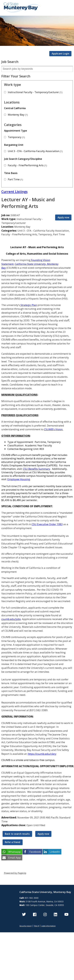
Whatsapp (14, 852)
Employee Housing (19, 479)
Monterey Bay (18, 115)
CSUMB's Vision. (54, 429)
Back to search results (17, 834)
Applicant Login (60, 54)
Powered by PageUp (15, 873)
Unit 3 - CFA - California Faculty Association (35, 151)
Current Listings (14, 191)
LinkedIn (55, 852)
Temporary (16, 137)
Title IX (36, 926)
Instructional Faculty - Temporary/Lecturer (35, 92)
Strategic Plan (28, 305)
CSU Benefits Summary (37, 469)
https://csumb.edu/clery (42, 754)
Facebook (35, 852)
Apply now (63, 217)
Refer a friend (13, 842)
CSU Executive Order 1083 (47, 524)
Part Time (15, 179)
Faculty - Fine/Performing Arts (27, 165)
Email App (15, 858)
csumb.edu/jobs (11, 619)
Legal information (48, 926)
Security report (26, 926)
